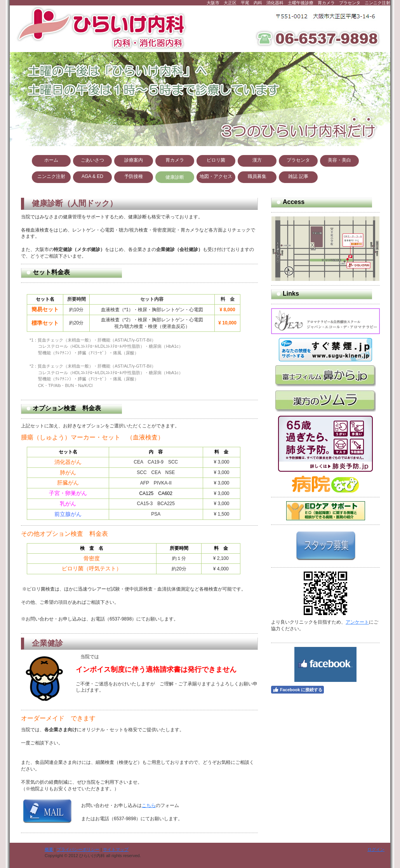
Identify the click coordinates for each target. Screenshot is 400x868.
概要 (49, 849)
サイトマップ (116, 849)
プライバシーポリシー (78, 849)
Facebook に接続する (297, 690)
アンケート (357, 622)
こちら (149, 805)
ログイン (376, 849)
